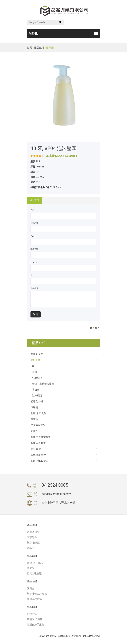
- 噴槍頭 (35, 390)
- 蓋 (33, 366)
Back (93, 328)
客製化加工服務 (39, 461)
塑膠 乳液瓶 (37, 354)
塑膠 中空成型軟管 (41, 437)
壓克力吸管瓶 (38, 425)
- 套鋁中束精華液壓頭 (42, 384)
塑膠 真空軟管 (38, 443)
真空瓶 (34, 419)
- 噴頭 (34, 372)
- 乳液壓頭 (36, 378)
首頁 (29, 48)
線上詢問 (34, 200)
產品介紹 (39, 48)
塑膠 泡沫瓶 (37, 401)
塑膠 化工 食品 (39, 413)
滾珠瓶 (34, 407)
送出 (36, 314)
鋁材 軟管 (36, 449)
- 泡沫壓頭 (36, 396)
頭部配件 (51, 48)
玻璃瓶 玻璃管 (38, 455)
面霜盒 (34, 431)
